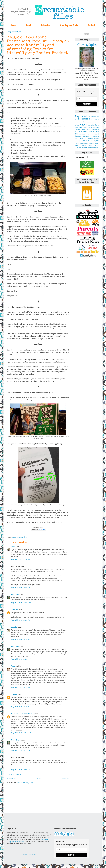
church (89, 122)
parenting (89, 138)
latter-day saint (87, 132)
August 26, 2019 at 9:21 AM (20, 770)
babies (94, 117)
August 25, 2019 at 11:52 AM (21, 733)
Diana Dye (15, 610)
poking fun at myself (89, 141)
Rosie (13, 547)
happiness (95, 129)
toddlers (88, 147)
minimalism (86, 136)
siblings (84, 145)
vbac (93, 148)
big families (83, 119)
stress (97, 145)
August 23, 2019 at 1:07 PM (20, 620)
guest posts (86, 129)
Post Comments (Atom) (25, 783)
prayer (77, 143)
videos (96, 147)
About (28, 25)
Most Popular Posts (69, 25)
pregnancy (84, 143)
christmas (83, 122)
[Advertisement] (38, 799)
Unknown (14, 694)
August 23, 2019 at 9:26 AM (20, 588)
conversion (96, 122)
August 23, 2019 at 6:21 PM (20, 640)
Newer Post (11, 779)
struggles (78, 147)
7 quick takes (16, 537)
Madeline (14, 627)
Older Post (65, 779)
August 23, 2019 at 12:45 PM (21, 603)
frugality (85, 127)
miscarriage (95, 136)
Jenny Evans (16, 595)
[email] (87, 98)
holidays (78, 132)
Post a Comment (15, 774)
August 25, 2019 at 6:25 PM (20, 750)
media (88, 134)
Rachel (13, 666)
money (82, 138)
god (98, 127)
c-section (96, 119)
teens (83, 147)
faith (80, 127)
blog (91, 119)
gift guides (92, 127)
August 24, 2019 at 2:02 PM (20, 707)
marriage (82, 134)
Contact (91, 25)
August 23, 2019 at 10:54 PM (21, 659)
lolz (76, 134)
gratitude (77, 129)
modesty (77, 139)
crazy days (23, 537)
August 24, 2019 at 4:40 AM (20, 687)
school (92, 143)
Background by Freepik (29, 854)
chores (77, 122)
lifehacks (96, 132)
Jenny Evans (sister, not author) (23, 714)
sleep (91, 145)
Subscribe (45, 25)
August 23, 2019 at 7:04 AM (20, 559)
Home (14, 25)
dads (89, 125)
